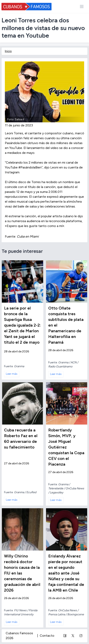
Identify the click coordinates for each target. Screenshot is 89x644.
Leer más (12, 374)
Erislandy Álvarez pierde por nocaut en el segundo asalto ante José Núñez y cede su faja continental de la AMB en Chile (66, 573)
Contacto (47, 636)
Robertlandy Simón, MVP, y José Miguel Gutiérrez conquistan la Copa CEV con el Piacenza (66, 447)
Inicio (8, 51)
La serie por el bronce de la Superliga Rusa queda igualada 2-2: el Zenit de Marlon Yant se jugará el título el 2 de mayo (22, 325)
